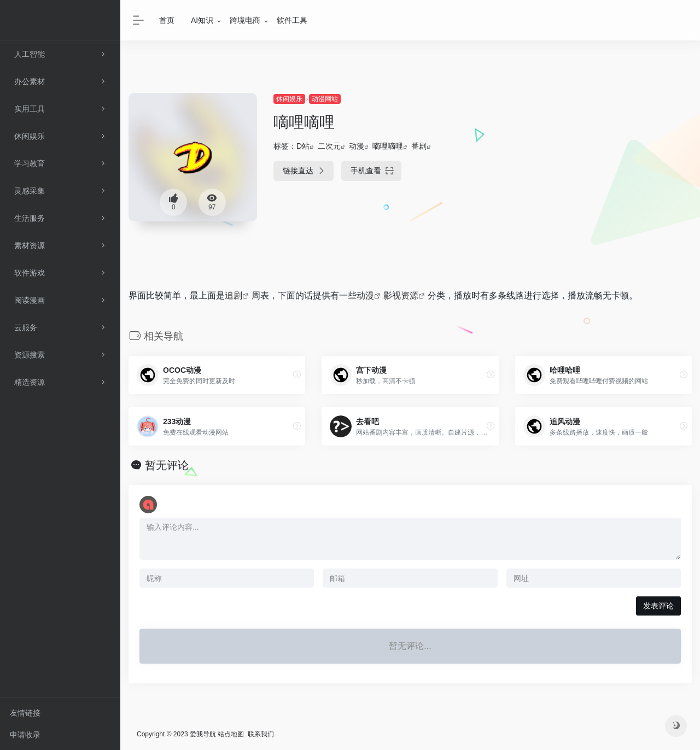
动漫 (357, 146)
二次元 (329, 146)
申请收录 (25, 735)
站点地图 (231, 734)
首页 (167, 20)
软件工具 (292, 20)
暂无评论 (167, 465)
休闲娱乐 (289, 99)
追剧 (234, 295)
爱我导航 (203, 734)
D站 (303, 146)
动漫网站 (325, 99)
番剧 (419, 146)
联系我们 (261, 734)
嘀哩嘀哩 (388, 146)
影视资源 (401, 295)
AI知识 (202, 20)
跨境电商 (245, 20)
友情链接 (25, 713)
